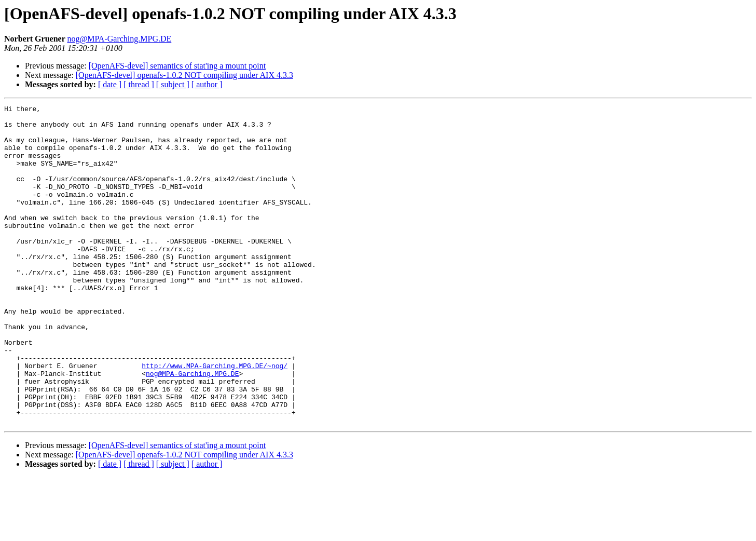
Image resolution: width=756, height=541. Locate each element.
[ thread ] (139, 84)
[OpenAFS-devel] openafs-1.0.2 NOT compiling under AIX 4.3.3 (184, 75)
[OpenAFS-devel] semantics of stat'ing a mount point (177, 66)
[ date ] (110, 84)
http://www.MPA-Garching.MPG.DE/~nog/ (215, 418)
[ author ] (207, 84)
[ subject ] (173, 84)
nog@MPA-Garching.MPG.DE (119, 39)
